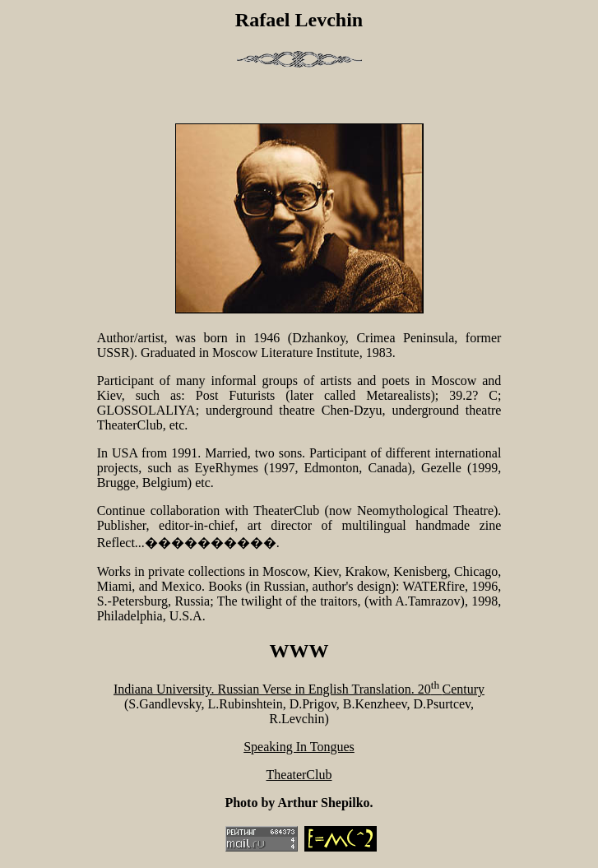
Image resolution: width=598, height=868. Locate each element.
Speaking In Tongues (299, 747)
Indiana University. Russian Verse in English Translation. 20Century (299, 689)
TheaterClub (299, 775)
